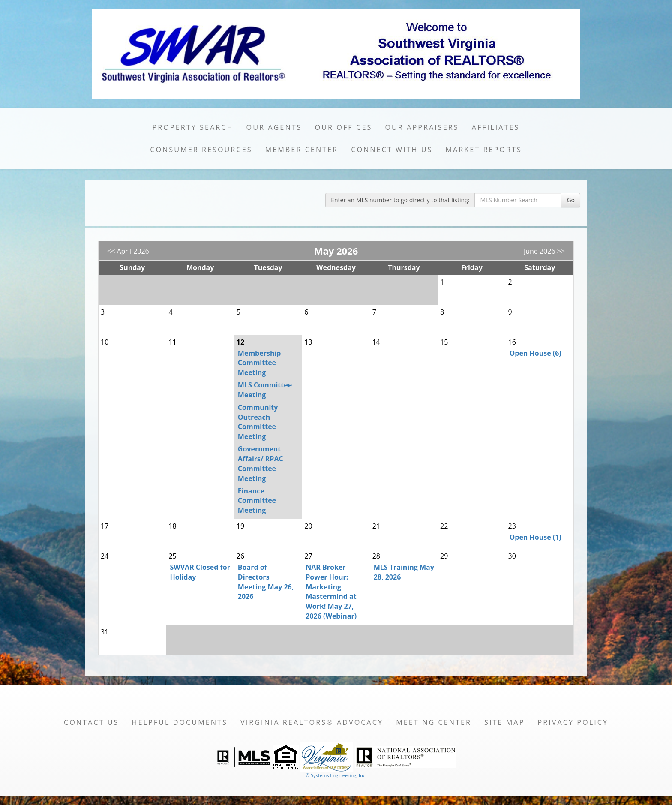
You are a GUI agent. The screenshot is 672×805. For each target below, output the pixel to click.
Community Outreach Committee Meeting (258, 422)
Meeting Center (434, 722)
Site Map (504, 722)
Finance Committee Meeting (257, 501)
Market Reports (483, 150)
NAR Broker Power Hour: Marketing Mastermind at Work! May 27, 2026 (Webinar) (331, 592)
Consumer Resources (201, 150)
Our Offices (344, 127)
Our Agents (274, 127)
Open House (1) (535, 537)
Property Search (193, 127)
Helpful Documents (179, 722)
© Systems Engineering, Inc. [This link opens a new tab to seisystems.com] (336, 775)
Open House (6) (535, 353)
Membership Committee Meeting (259, 363)
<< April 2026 (128, 251)
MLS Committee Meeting (265, 390)
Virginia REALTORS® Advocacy (312, 722)
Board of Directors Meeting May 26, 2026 (266, 582)
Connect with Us (392, 150)
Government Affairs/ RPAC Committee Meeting (261, 464)
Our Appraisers (422, 127)
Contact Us (91, 722)
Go (571, 200)
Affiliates (496, 127)
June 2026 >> (544, 251)
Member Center (302, 150)
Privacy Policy (573, 722)
